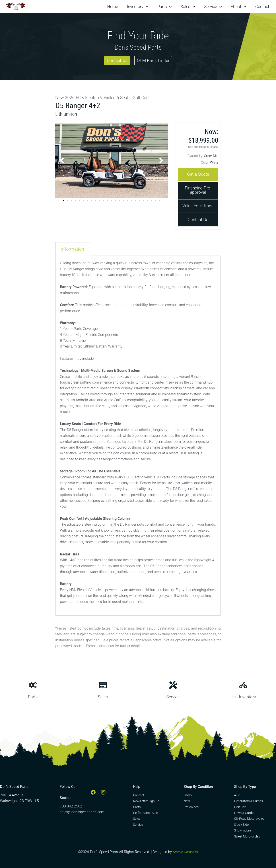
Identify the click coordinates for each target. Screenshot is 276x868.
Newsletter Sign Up (146, 801)
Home (113, 7)
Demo (188, 795)
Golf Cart (144, 98)
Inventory (138, 7)
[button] (62, 160)
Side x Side (241, 825)
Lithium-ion (67, 114)
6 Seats (126, 98)
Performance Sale (145, 813)
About (239, 7)
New (60, 98)
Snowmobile (243, 830)
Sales (188, 7)
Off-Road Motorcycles (249, 819)
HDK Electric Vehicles (97, 98)
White (214, 162)
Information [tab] (73, 250)
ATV (237, 795)
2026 (70, 98)
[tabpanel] (138, 437)
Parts (165, 7)
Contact (262, 7)
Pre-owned (191, 807)
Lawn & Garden (245, 813)
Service (213, 7)
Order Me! (211, 155)
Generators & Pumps (248, 801)
